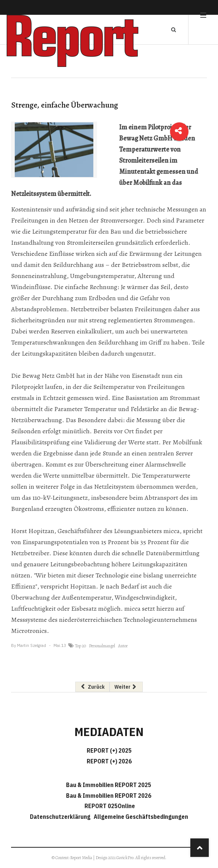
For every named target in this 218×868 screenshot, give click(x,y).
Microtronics (29, 631)
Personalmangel (102, 646)
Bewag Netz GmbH (49, 376)
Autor (123, 646)
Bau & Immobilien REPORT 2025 (109, 785)
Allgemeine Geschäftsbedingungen (141, 817)
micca (172, 531)
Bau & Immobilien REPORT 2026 (109, 796)
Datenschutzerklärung (61, 817)
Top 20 (80, 646)
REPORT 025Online (109, 806)
